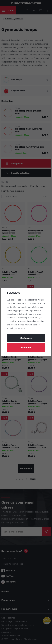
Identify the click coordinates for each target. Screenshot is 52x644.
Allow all (26, 348)
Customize (26, 338)
